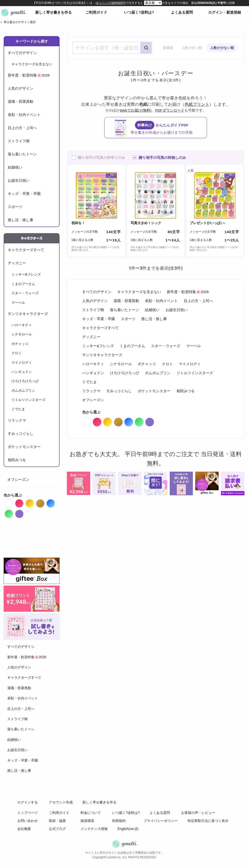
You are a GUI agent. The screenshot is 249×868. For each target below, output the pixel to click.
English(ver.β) (128, 829)
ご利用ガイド (96, 12)
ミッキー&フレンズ (26, 274)
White (13, 502)
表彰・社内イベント (24, 115)
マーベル (18, 303)
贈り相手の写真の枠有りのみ (102, 157)
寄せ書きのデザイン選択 (20, 22)
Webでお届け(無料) (136, 110)
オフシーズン (18, 480)
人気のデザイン (21, 88)
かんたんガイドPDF (160, 128)
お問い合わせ (27, 821)
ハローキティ (22, 325)
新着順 (168, 48)
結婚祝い (15, 167)
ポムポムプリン (23, 391)
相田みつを (17, 460)
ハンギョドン (22, 372)
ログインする (27, 802)
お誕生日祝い (19, 180)
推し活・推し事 (21, 220)
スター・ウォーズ (25, 293)
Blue (55, 502)
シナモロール (22, 334)
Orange (34, 502)
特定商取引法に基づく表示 (208, 821)
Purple (23, 513)
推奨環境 (87, 821)
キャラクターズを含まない (32, 64)
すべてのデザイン (22, 53)
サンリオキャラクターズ (28, 314)
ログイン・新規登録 (225, 12)
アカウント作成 (61, 802)
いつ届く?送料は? (139, 12)
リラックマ (17, 420)
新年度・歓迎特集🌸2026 (29, 75)
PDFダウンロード (170, 110)
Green (13, 513)
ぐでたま (18, 409)
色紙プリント (197, 104)
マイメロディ (22, 362)
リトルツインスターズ (28, 400)
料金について (91, 813)
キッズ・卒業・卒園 (24, 194)
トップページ (27, 813)
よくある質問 (182, 12)
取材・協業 (57, 821)
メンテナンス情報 (94, 829)
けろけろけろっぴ (25, 381)
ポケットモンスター (24, 447)
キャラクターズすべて (26, 250)
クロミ (17, 353)
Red (23, 502)
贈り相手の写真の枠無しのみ (162, 157)
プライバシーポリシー (161, 821)
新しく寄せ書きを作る (53, 12)
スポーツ (15, 207)
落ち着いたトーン (22, 154)
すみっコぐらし (21, 434)
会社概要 (24, 829)
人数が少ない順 (222, 48)
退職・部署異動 (21, 101)
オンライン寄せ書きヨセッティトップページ (13, 12)
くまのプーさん (23, 284)
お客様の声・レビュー (198, 813)
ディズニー (17, 263)
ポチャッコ (20, 344)
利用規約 (119, 821)
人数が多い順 (192, 48)
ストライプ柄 (19, 141)
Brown (44, 502)
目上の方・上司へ (22, 128)
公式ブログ (57, 829)
